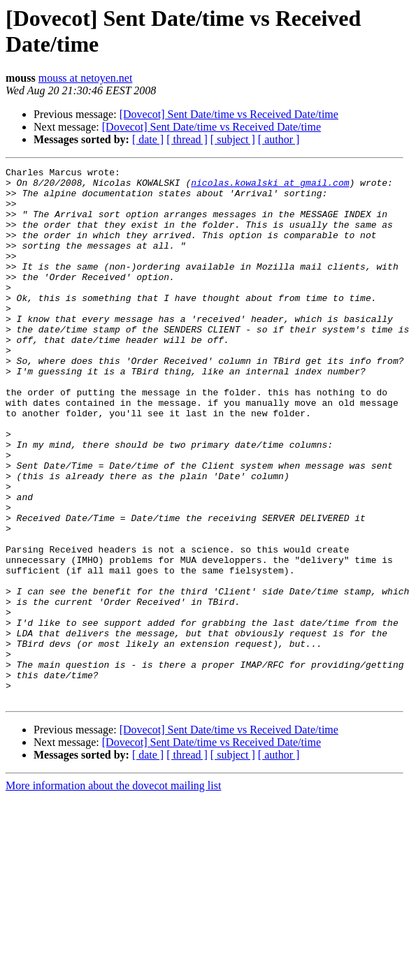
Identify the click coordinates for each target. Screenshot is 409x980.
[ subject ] (233, 139)
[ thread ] (187, 139)
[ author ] (279, 139)
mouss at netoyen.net (86, 78)
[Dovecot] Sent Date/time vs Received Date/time (229, 114)
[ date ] (148, 139)
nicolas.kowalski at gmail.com (270, 187)
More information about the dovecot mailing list (113, 892)
